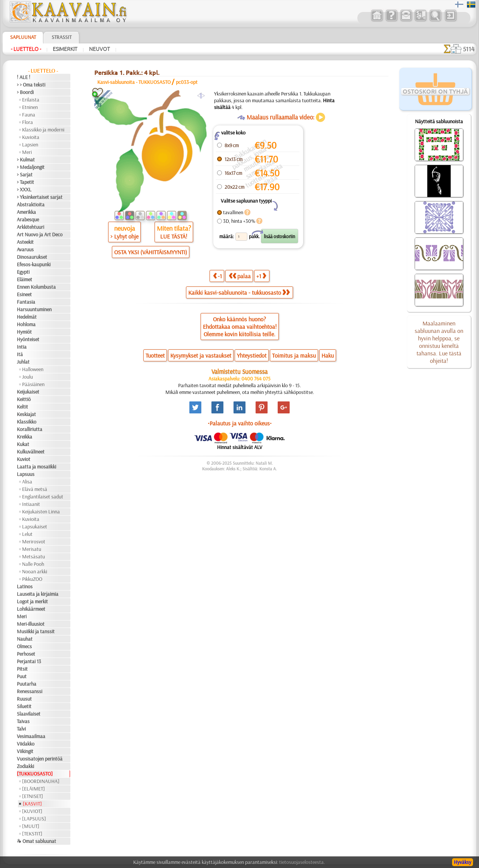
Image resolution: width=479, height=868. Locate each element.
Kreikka (25, 437)
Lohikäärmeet (31, 609)
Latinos (25, 586)
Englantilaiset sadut (43, 497)
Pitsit (22, 669)
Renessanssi (30, 691)
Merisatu (32, 549)
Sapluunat (23, 37)
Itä (20, 354)
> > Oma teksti (31, 85)
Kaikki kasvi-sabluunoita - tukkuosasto (239, 292)
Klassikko (27, 422)
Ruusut (24, 699)
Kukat (23, 444)
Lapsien (30, 145)
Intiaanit (31, 504)
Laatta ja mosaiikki (36, 467)
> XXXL (24, 189)
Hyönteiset (28, 339)
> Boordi (25, 92)
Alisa (27, 482)
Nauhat (25, 639)
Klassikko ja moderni (43, 130)
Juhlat (23, 362)
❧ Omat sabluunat (36, 841)
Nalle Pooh (33, 564)
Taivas (23, 721)
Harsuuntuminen (34, 309)
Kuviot (24, 459)
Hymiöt (24, 332)
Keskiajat (26, 414)
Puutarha (27, 684)
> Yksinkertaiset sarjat (40, 197)
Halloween (33, 369)
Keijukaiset (28, 392)
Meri (27, 152)
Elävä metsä (35, 489)
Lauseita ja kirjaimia (38, 594)
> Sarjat (25, 174)
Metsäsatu (33, 556)
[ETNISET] (33, 796)
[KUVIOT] (32, 811)
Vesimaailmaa (31, 736)
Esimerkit (65, 49)
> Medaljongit (31, 167)
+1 (261, 276)
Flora (28, 122)
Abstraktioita (31, 204)
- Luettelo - (26, 49)
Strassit (62, 37)
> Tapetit (25, 182)
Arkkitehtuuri (30, 227)
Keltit (22, 407)
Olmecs (24, 646)
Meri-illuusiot (31, 624)
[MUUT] (31, 826)
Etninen (30, 107)
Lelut (27, 534)
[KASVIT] (32, 804)
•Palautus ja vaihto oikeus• (240, 423)
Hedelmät (27, 317)
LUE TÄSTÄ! (174, 236)
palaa (240, 276)
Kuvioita (31, 137)
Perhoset (26, 654)
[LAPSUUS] (34, 819)
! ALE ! (24, 77)
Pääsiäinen (33, 384)
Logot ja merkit (32, 601)
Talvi (21, 729)
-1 (217, 276)
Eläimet (25, 279)
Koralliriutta (30, 429)
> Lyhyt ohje (124, 236)
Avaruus (25, 249)
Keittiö (24, 399)
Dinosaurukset (32, 257)
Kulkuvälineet (31, 452)
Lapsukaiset (35, 526)
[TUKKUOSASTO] (35, 774)
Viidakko (26, 744)
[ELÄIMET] (33, 789)
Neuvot (100, 49)
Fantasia (26, 302)
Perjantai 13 (29, 661)
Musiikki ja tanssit (36, 631)
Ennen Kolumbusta (36, 287)
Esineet (24, 294)
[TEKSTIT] (32, 834)
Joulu (28, 377)
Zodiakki (25, 766)
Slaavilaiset (29, 714)
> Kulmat (26, 160)
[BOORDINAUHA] (41, 781)
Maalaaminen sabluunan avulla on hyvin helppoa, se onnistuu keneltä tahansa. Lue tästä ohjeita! (439, 342)
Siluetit (24, 706)
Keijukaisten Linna (41, 512)
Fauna (29, 115)
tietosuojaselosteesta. (302, 862)
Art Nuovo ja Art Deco (40, 234)
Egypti (23, 272)
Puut (22, 676)
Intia (22, 347)
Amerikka (26, 212)
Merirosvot (34, 541)
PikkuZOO (32, 579)
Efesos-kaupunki (34, 264)
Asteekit (25, 242)
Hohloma (26, 324)
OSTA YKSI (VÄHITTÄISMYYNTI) (151, 252)
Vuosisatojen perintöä (40, 759)
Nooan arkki (35, 571)
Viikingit (25, 751)
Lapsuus (26, 474)
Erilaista (31, 100)
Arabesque (28, 219)
